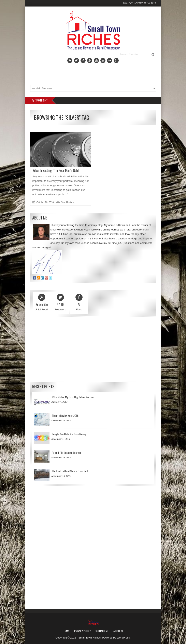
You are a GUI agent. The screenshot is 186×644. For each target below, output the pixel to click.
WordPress (123, 638)
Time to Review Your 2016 (65, 415)
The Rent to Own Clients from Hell (70, 471)
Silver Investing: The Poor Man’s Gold (56, 170)
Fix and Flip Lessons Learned (67, 452)
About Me (119, 631)
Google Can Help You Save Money (69, 434)
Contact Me (102, 631)
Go (153, 55)
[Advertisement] (108, 71)
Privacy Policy (83, 631)
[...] (66, 194)
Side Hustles (67, 202)
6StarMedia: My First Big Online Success (73, 397)
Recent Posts (43, 387)
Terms (66, 631)
